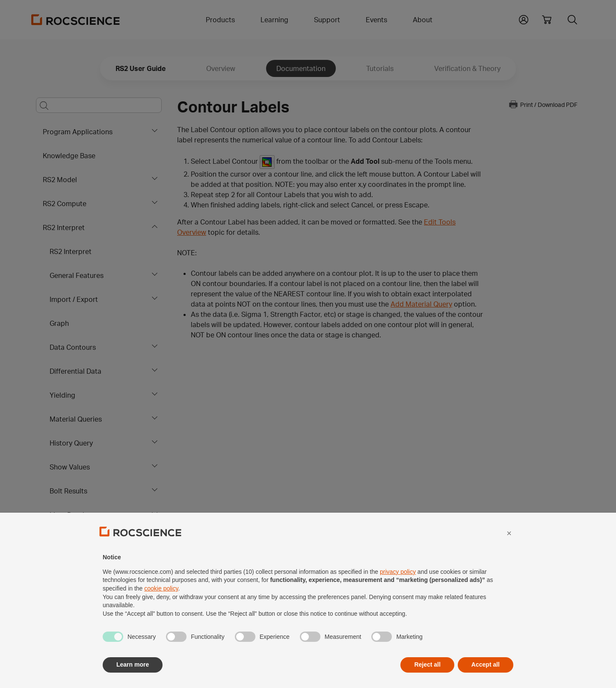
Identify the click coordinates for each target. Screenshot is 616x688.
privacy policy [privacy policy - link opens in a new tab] (398, 589)
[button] (509, 551)
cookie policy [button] (161, 606)
